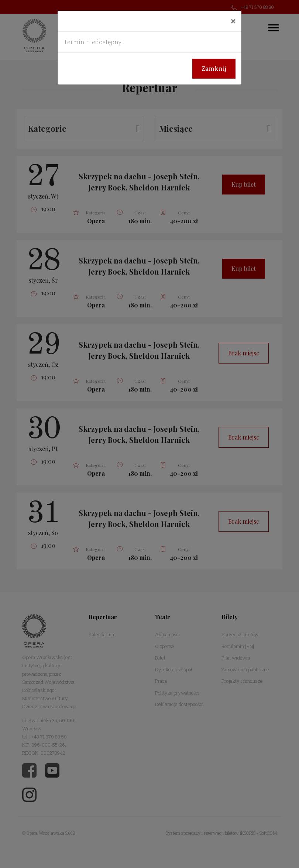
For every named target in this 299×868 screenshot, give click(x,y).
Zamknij (214, 68)
